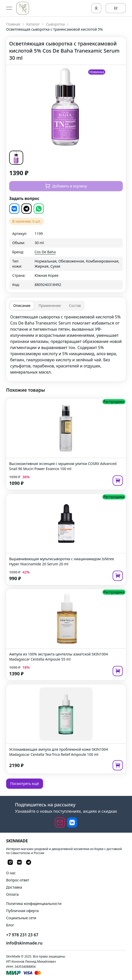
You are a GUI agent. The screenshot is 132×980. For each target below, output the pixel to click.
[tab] (22, 306)
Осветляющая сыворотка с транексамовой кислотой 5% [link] (54, 29)
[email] (60, 822)
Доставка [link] (14, 887)
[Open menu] (9, 8)
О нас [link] (11, 873)
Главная (13, 24)
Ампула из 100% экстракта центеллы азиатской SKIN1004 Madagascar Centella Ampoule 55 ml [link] (58, 657)
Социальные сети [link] (21, 918)
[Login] (96, 8)
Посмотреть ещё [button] (25, 784)
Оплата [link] (12, 894)
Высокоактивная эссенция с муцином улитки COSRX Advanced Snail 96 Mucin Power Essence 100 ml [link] (63, 466)
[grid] (66, 259)
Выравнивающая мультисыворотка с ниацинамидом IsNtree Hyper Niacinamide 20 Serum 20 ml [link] (62, 561)
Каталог (33, 24)
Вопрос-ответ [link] (18, 880)
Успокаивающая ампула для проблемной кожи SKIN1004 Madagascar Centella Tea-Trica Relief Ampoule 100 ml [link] (58, 752)
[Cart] (116, 8)
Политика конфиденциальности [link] (34, 904)
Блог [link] (10, 925)
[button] (20, 158)
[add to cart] (118, 481)
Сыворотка (55, 24)
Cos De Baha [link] (45, 252)
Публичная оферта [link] (22, 911)
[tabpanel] (66, 344)
